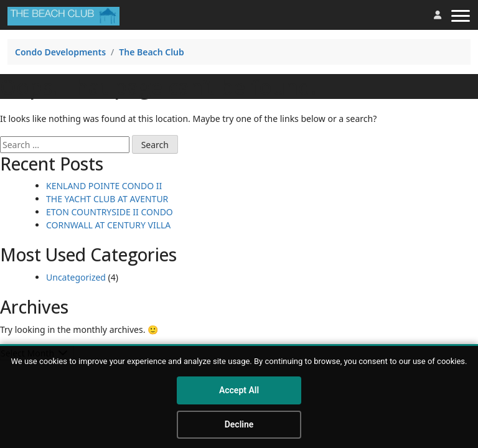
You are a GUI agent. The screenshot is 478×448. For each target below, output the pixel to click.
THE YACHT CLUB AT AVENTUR (107, 199)
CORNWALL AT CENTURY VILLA (108, 225)
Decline (239, 424)
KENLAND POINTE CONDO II (104, 186)
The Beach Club (152, 52)
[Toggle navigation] (461, 15)
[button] (438, 15)
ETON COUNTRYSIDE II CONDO (110, 212)
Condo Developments (60, 52)
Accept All (239, 390)
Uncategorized (76, 277)
